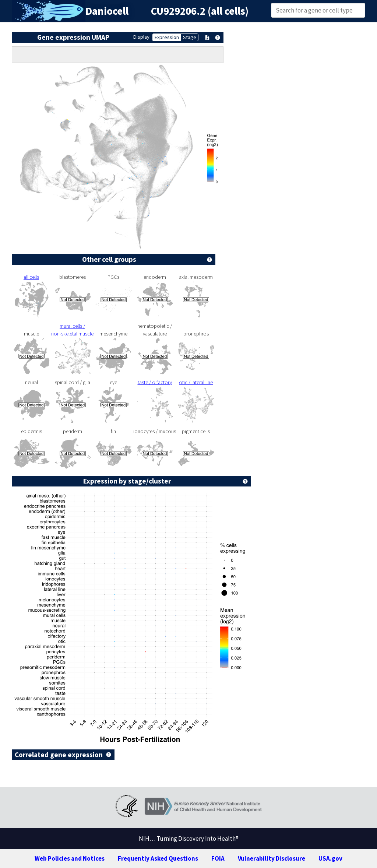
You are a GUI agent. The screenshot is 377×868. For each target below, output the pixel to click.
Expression (167, 37)
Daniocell (107, 11)
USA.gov (330, 858)
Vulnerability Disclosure (272, 858)
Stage (190, 37)
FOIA (218, 858)
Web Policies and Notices (70, 858)
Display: (142, 37)
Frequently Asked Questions (158, 858)
